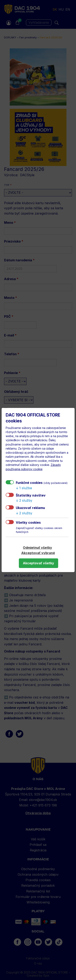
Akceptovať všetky (39, 563)
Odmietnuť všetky (37, 548)
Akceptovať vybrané (38, 553)
